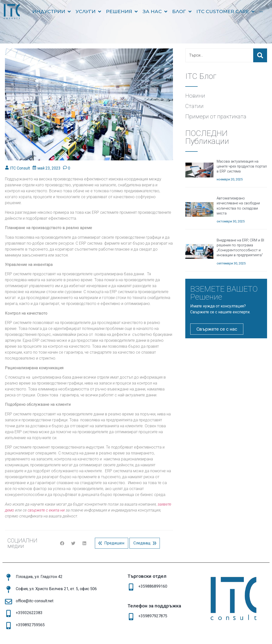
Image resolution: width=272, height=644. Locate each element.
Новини (195, 96)
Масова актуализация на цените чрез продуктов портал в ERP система (242, 166)
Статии (194, 106)
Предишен (110, 543)
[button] (62, 543)
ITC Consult (20, 168)
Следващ (146, 543)
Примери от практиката (216, 116)
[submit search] (260, 55)
